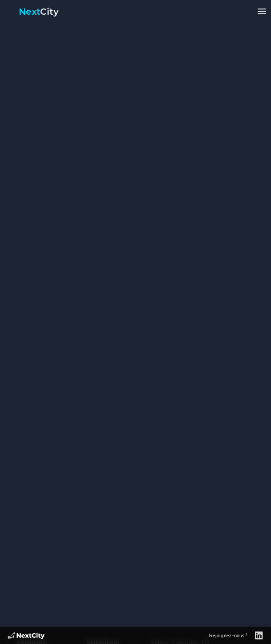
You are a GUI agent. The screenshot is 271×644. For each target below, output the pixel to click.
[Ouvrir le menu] (262, 11)
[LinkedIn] (259, 636)
